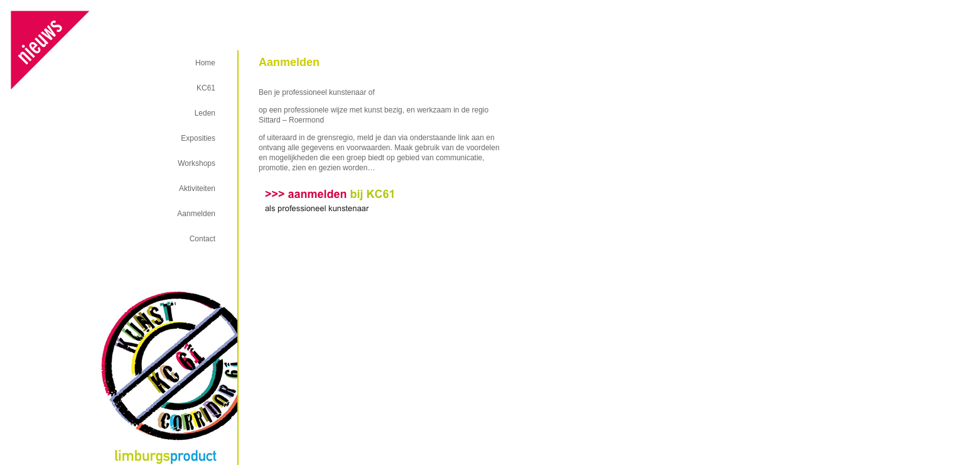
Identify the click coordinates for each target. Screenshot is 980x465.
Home (205, 63)
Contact (202, 239)
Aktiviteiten (197, 189)
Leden (205, 113)
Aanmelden (196, 214)
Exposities (198, 138)
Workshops (197, 163)
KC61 (206, 88)
